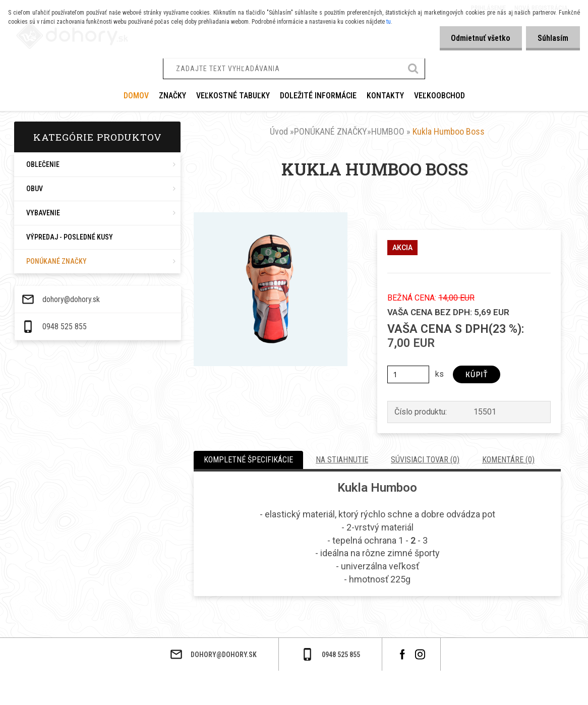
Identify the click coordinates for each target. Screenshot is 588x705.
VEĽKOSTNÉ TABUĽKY (233, 96)
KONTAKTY (385, 96)
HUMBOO (388, 131)
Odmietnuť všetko (478, 38)
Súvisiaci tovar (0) (425, 460)
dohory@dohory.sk (66, 664)
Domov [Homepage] (136, 96)
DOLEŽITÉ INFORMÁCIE (318, 96)
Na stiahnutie (342, 460)
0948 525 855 (60, 691)
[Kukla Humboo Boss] (271, 216)
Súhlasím (552, 38)
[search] (414, 70)
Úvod (279, 131)
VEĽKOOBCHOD (439, 96)
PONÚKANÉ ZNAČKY (331, 131)
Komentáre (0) (508, 460)
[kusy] (408, 374)
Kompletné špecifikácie (248, 460)
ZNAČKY (172, 96)
